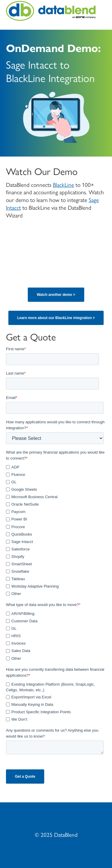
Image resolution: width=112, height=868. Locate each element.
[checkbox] (55, 530)
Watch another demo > (56, 295)
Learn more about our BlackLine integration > (56, 318)
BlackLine (63, 184)
